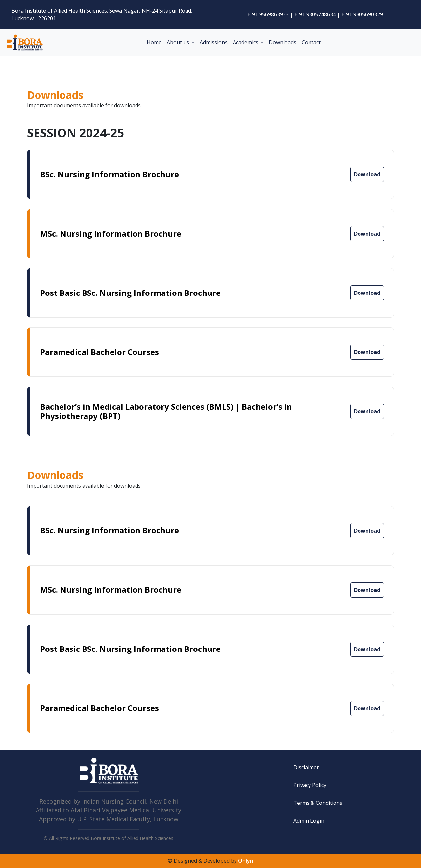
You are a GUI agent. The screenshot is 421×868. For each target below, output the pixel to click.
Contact (311, 42)
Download (367, 174)
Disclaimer (306, 767)
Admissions (214, 42)
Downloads (283, 42)
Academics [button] (246, 42)
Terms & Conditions (318, 803)
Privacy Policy (310, 785)
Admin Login (309, 821)
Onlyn (246, 861)
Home (154, 42)
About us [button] (179, 42)
